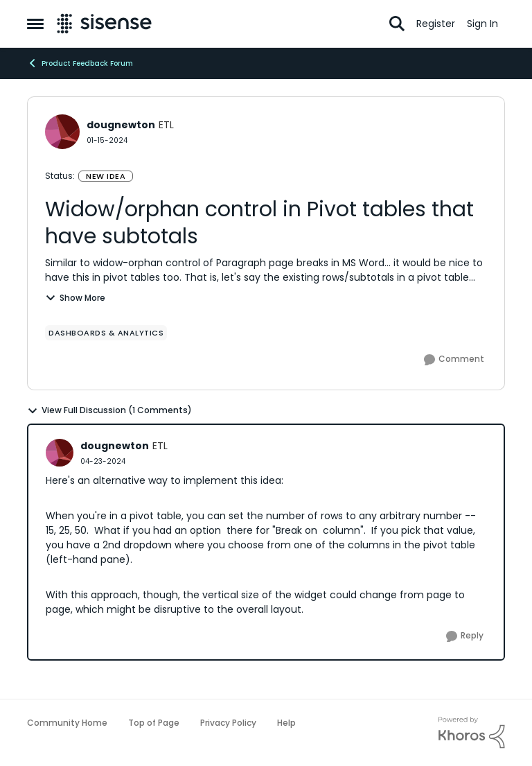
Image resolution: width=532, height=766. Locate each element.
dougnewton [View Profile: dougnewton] (121, 125)
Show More (75, 298)
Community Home (67, 723)
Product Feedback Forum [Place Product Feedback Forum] (80, 63)
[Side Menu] (35, 24)
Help (286, 723)
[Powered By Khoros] (472, 733)
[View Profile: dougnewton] (62, 132)
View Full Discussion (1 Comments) (109, 410)
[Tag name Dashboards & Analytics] (106, 333)
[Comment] (454, 360)
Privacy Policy (228, 723)
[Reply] (465, 636)
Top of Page (154, 723)
